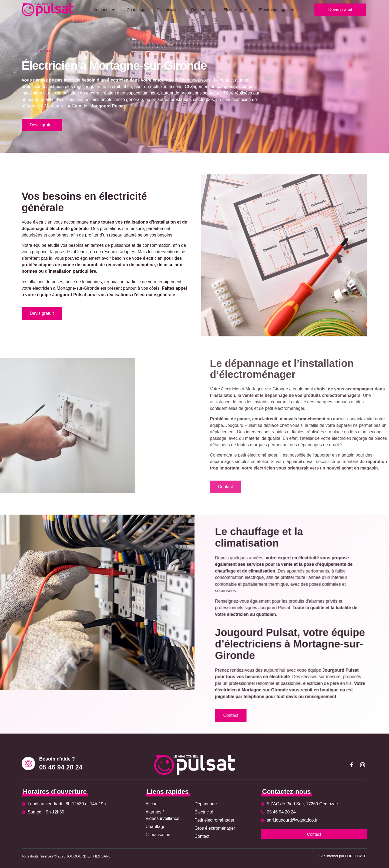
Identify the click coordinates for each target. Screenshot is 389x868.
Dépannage (202, 10)
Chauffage (136, 10)
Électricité (236, 10)
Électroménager (277, 10)
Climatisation (168, 10)
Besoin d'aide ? (57, 759)
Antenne (104, 10)
